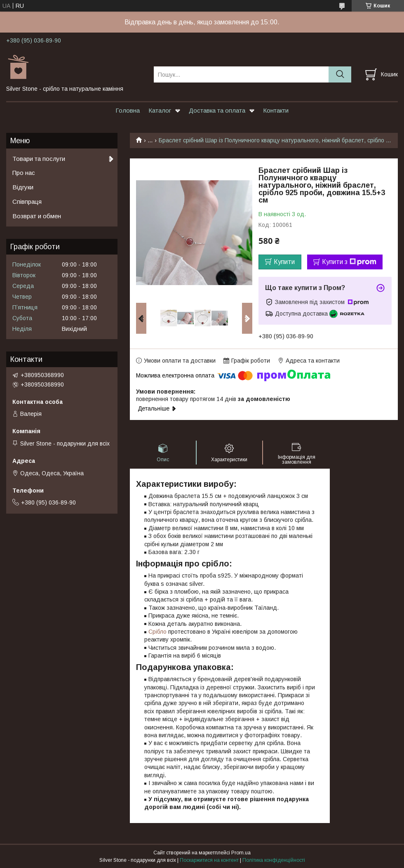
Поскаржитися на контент (209, 860)
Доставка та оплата (217, 110)
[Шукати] (340, 74)
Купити (284, 262)
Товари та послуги (39, 159)
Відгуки (23, 187)
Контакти (276, 110)
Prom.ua (241, 853)
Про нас (24, 173)
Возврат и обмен (37, 216)
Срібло (157, 632)
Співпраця (27, 202)
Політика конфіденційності (274, 860)
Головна (128, 110)
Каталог (160, 110)
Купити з (349, 262)
